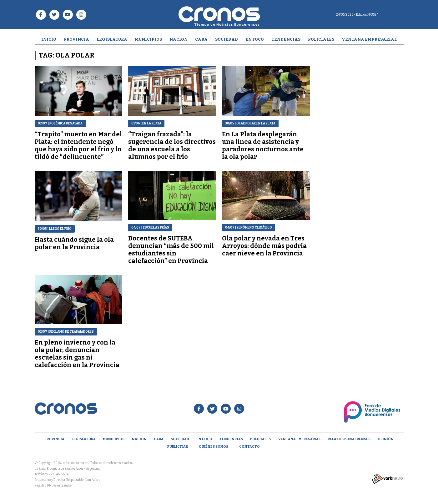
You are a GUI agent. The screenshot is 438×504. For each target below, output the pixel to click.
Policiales (321, 39)
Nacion (179, 39)
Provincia (76, 39)
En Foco (255, 39)
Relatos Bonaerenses (349, 439)
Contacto (249, 447)
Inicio (49, 39)
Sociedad (227, 39)
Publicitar (178, 447)
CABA (201, 39)
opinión (386, 439)
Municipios (148, 39)
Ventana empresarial (369, 39)
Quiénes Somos (214, 447)
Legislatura (112, 39)
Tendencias (286, 39)
